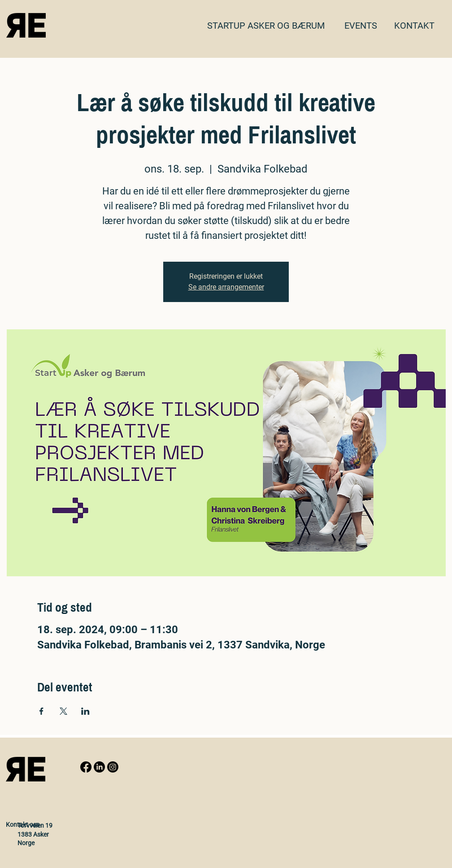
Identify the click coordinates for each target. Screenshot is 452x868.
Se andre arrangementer (226, 287)
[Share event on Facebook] (41, 711)
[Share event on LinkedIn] (85, 711)
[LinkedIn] (99, 767)
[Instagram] (113, 767)
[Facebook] (86, 767)
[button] (414, 26)
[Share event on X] (63, 711)
